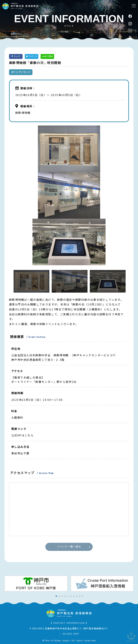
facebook (130, 16)
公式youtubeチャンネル (130, 38)
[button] (56, 596)
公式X (130, 31)
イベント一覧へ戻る (69, 547)
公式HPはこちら (22, 435)
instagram (130, 24)
